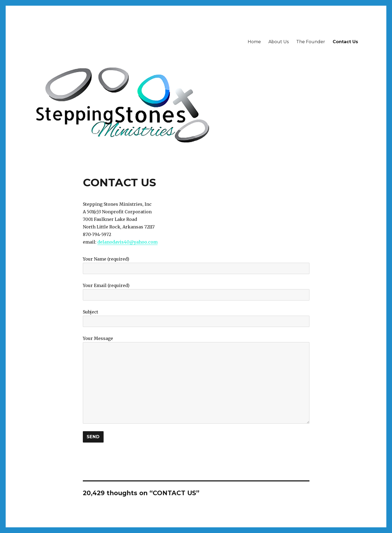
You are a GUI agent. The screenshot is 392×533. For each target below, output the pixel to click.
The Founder (311, 42)
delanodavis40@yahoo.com (127, 242)
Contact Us (345, 42)
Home (254, 42)
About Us (279, 42)
